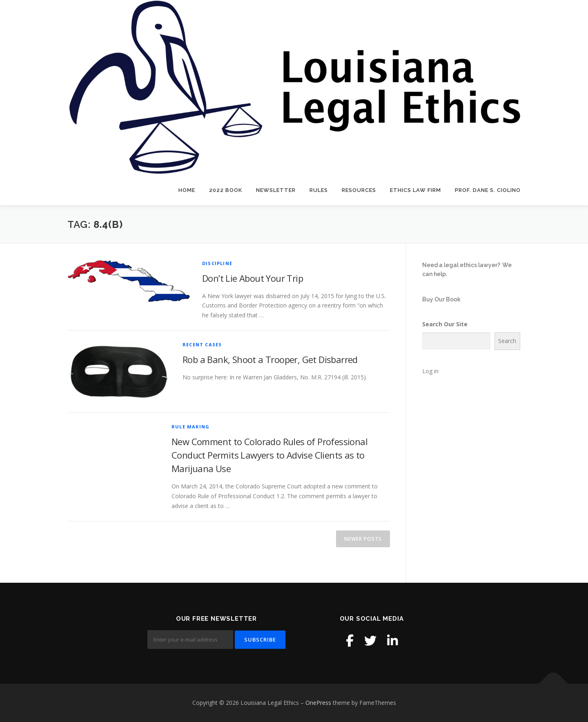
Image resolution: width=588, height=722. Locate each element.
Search (507, 341)
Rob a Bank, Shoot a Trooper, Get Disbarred (270, 359)
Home (187, 190)
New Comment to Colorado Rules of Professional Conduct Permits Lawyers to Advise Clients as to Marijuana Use (269, 455)
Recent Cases (202, 344)
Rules (319, 190)
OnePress (318, 703)
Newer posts (363, 539)
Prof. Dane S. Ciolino (488, 190)
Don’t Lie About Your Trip (253, 278)
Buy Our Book (441, 299)
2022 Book (226, 190)
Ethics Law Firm (415, 190)
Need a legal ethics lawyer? (461, 265)
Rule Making (190, 427)
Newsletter (276, 190)
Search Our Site (445, 324)
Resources (359, 190)
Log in (430, 371)
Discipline (217, 263)
